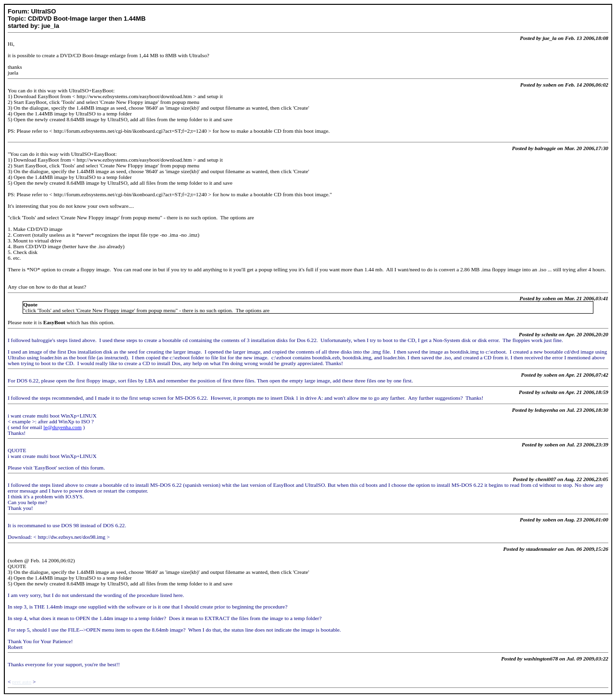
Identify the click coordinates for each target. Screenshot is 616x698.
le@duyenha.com (62, 427)
